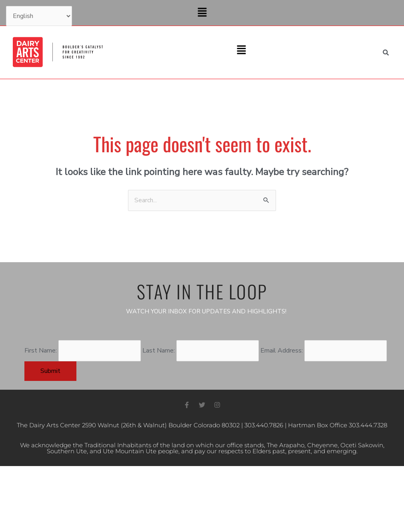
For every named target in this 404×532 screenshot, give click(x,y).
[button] (202, 13)
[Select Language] (39, 16)
